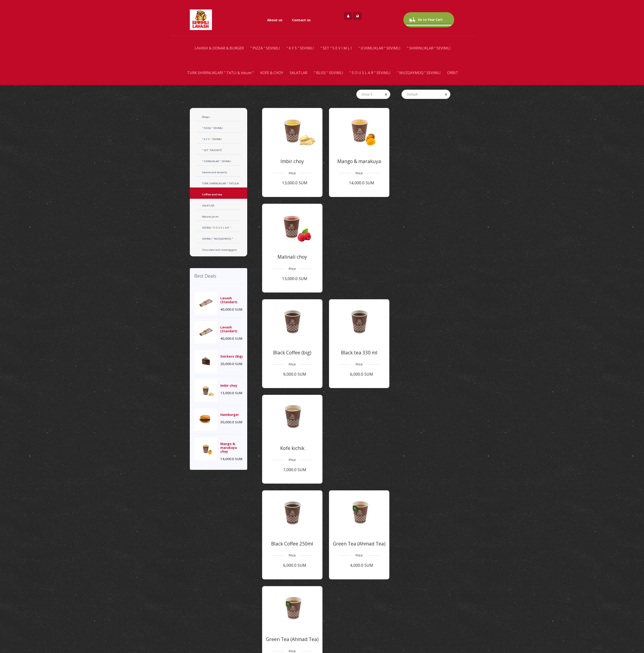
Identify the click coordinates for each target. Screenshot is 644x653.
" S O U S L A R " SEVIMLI (370, 73)
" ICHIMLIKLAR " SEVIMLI (379, 48)
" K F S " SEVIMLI (300, 48)
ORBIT (453, 73)
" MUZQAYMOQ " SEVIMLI (419, 73)
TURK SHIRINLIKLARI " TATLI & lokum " (220, 73)
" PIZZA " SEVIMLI (265, 48)
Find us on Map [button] (322, 646)
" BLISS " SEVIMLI (328, 73)
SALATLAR (298, 73)
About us (275, 20)
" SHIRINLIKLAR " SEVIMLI (429, 48)
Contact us (301, 20)
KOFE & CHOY (272, 73)
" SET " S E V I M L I (336, 48)
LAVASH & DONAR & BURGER (219, 48)
